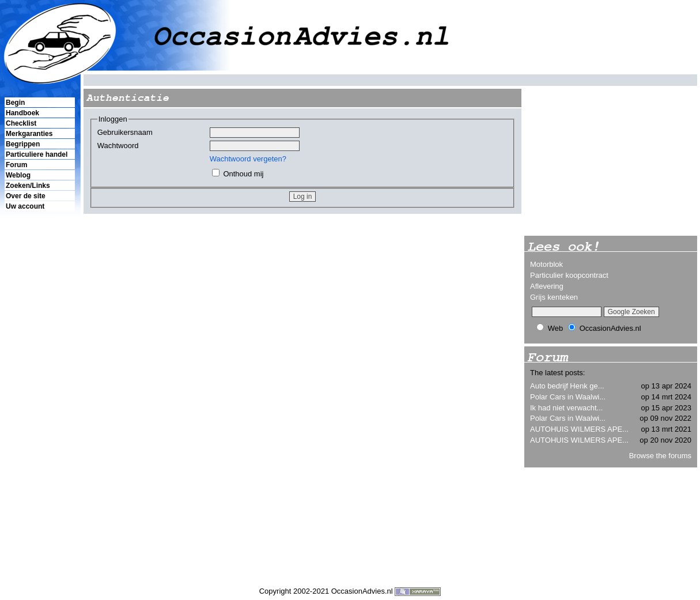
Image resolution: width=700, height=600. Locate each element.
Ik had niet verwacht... (566, 408)
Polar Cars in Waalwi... (568, 397)
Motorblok (546, 264)
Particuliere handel (37, 154)
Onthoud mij (243, 174)
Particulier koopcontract (569, 275)
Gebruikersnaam (125, 132)
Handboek (22, 113)
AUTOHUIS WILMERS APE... (579, 429)
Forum (16, 165)
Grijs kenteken (554, 297)
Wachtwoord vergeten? (248, 159)
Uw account (25, 206)
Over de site (26, 196)
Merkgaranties (29, 134)
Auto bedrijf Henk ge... (567, 386)
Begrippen (23, 144)
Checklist (21, 123)
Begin (15, 103)
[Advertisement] (39, 410)
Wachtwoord (118, 146)
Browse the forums (660, 456)
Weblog (18, 175)
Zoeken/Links (28, 186)
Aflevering (547, 286)
